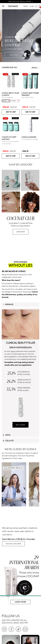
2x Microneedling (7, 97)
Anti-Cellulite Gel (27, 97)
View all (35, 68)
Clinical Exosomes (29, 137)
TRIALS (26, 6)
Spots (7, 435)
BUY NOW (20, 425)
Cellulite (8, 440)
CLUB (32, 6)
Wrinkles (8, 304)
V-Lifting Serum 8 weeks (30, 139)
